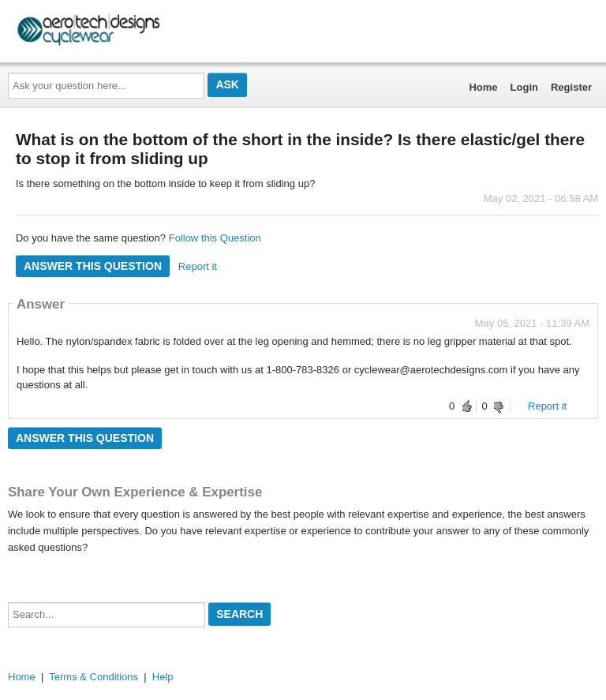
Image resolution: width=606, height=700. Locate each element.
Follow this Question (215, 238)
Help (163, 677)
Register (571, 87)
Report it (198, 266)
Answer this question (93, 266)
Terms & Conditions (94, 677)
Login (524, 87)
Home (483, 87)
